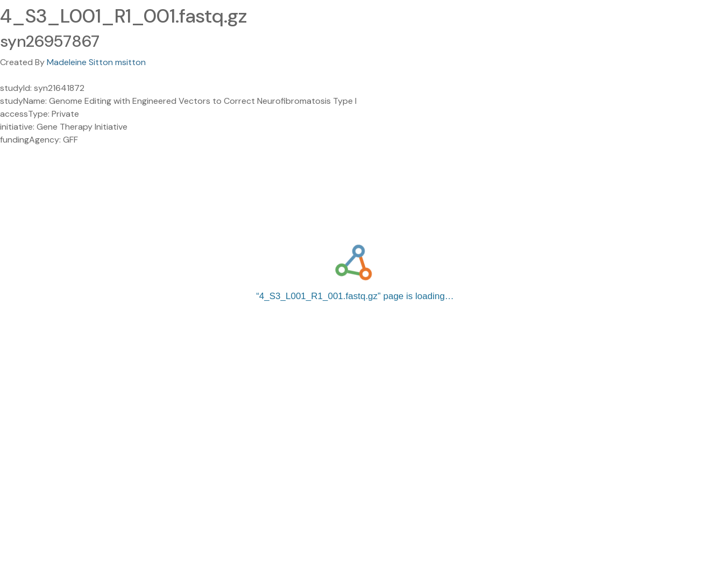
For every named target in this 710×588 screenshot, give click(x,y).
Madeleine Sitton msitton (96, 62)
